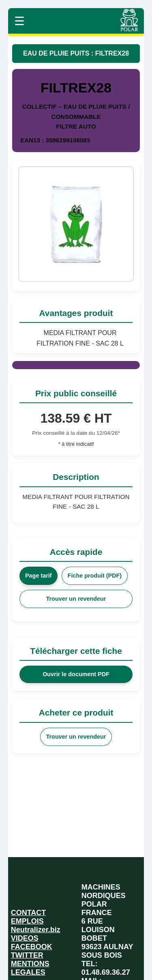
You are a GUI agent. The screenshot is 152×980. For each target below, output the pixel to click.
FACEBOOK (32, 947)
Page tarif (39, 576)
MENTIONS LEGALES (30, 968)
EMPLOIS (27, 921)
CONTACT (29, 913)
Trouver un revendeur (76, 599)
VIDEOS (25, 938)
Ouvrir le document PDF (76, 674)
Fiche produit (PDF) (95, 576)
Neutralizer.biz (36, 930)
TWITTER (27, 955)
